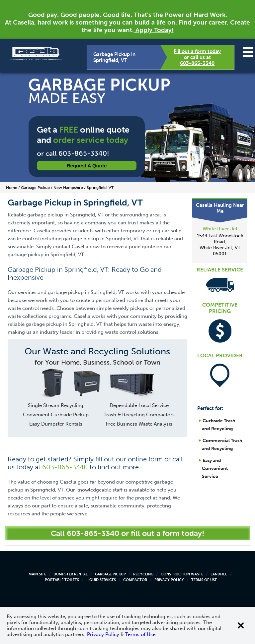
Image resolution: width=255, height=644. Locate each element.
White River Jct (220, 229)
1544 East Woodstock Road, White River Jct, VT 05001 (220, 245)
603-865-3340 (197, 63)
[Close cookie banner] (241, 625)
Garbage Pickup (110, 574)
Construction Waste (182, 574)
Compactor (135, 580)
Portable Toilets (62, 580)
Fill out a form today (197, 51)
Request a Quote (87, 166)
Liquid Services (101, 580)
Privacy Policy (169, 580)
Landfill (219, 574)
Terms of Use (204, 580)
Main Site (37, 574)
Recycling (143, 574)
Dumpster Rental (71, 574)
